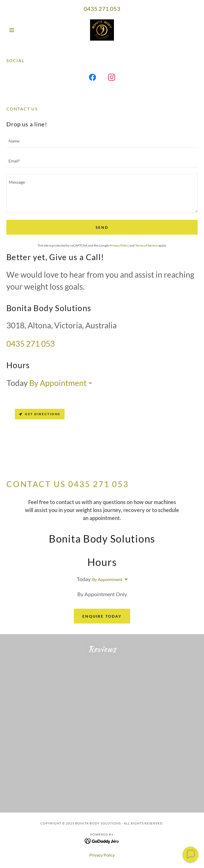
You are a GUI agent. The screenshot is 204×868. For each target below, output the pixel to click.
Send (102, 227)
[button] (21, 30)
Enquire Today (102, 616)
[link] (102, 30)
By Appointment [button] (58, 383)
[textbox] (102, 141)
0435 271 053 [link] (102, 9)
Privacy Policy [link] (119, 245)
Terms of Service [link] (146, 245)
